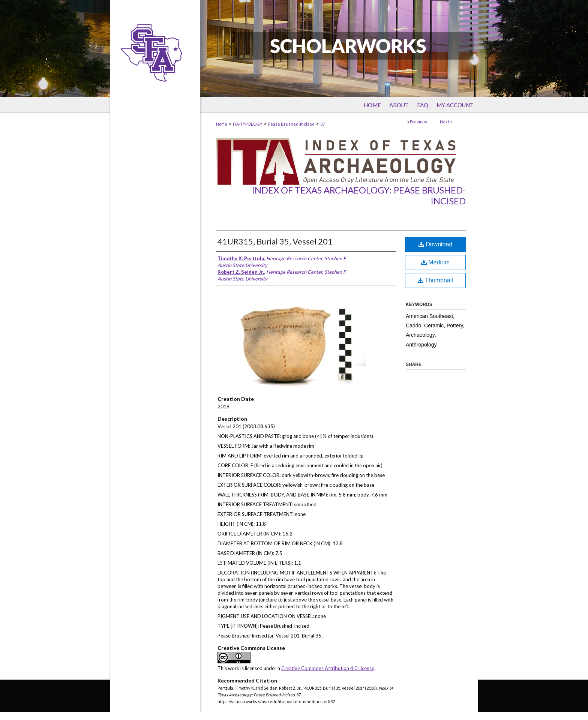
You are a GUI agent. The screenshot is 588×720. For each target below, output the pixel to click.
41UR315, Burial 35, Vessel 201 (275, 241)
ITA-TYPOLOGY (248, 124)
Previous (418, 122)
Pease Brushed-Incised (291, 124)
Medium (435, 262)
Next (445, 122)
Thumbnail (435, 280)
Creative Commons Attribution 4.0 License (328, 668)
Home (222, 124)
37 (322, 124)
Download (436, 244)
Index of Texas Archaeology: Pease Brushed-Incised (359, 195)
